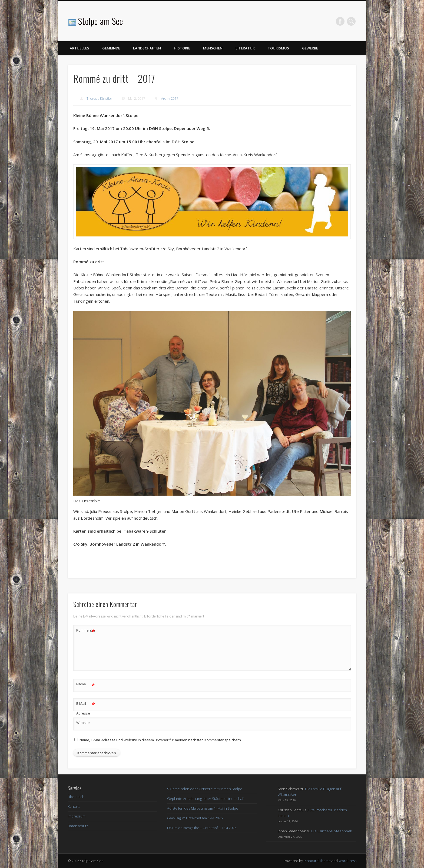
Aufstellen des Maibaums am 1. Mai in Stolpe (203, 808)
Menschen (213, 48)
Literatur (245, 48)
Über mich (76, 797)
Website (83, 723)
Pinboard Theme (317, 861)
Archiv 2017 (170, 99)
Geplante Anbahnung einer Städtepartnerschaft (206, 799)
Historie (182, 48)
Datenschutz (78, 826)
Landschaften (147, 48)
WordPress (347, 861)
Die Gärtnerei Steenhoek (332, 831)
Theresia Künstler (99, 99)
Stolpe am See (101, 21)
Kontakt (74, 806)
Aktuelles (79, 48)
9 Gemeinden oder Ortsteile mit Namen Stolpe (205, 789)
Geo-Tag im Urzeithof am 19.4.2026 (195, 818)
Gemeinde (111, 48)
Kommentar (86, 630)
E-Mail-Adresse (86, 707)
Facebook (340, 21)
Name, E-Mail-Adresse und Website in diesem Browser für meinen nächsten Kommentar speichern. (161, 740)
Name (86, 684)
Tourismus (278, 48)
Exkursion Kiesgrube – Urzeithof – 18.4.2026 (202, 828)
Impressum (77, 816)
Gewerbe (310, 48)
